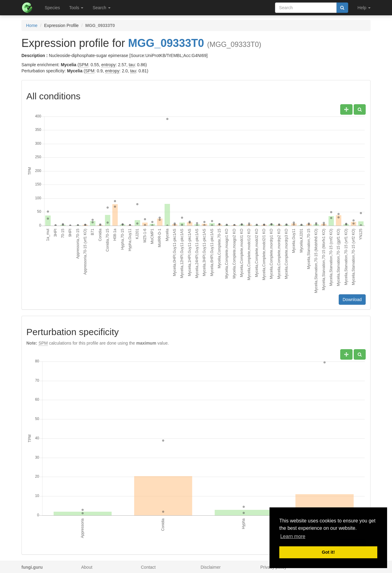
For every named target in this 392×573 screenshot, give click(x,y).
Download (352, 300)
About (87, 567)
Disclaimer (211, 567)
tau (132, 65)
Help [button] (364, 8)
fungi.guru (32, 567)
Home (32, 25)
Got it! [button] (328, 552)
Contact (148, 567)
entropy (109, 65)
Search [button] (101, 8)
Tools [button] (76, 8)
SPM (84, 65)
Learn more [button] (293, 536)
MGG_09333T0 (166, 43)
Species (52, 8)
